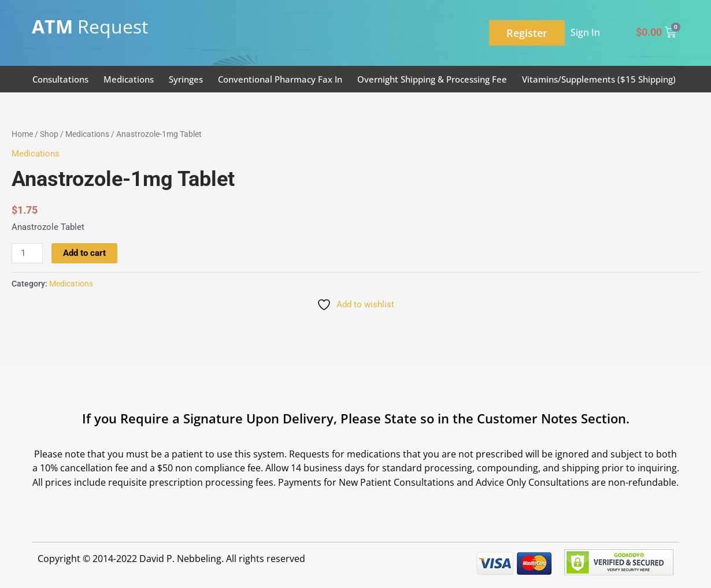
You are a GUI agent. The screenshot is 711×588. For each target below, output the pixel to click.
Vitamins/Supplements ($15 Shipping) (599, 79)
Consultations (60, 79)
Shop (49, 134)
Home (22, 134)
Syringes (186, 79)
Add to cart (84, 253)
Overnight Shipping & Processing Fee (432, 79)
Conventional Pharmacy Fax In (280, 79)
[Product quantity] (27, 254)
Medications (129, 79)
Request (90, 26)
